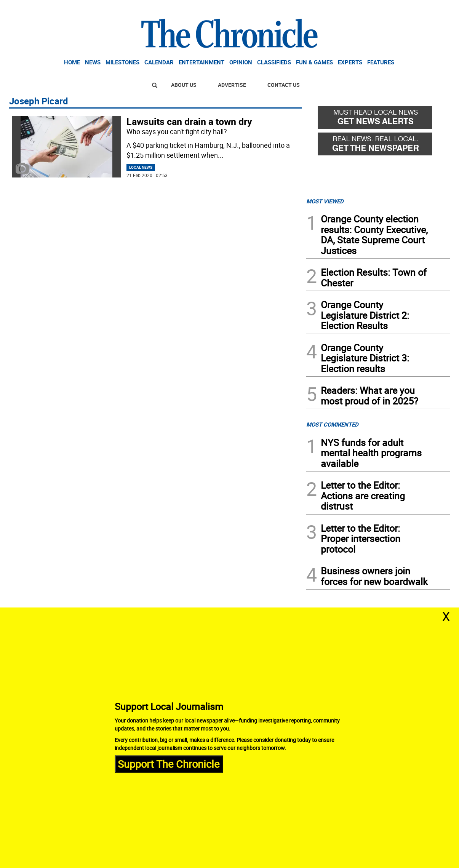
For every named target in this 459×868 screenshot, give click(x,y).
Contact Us (284, 85)
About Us (184, 85)
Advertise (232, 85)
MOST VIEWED (325, 201)
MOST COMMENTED (332, 424)
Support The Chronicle (169, 764)
